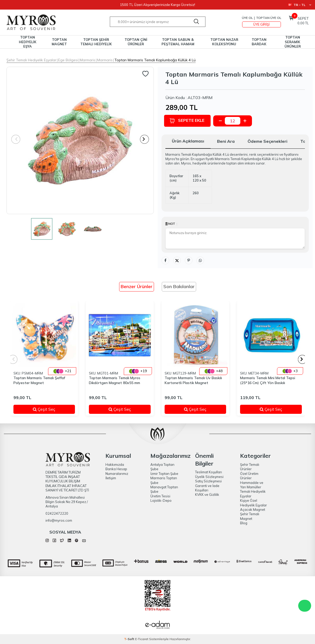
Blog (244, 523)
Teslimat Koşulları (209, 472)
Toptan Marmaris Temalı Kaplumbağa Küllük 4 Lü (155, 60)
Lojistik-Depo (161, 500)
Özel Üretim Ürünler (249, 476)
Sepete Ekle (188, 121)
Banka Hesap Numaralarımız (117, 471)
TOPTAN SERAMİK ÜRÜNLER (293, 42)
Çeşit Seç (51, 409)
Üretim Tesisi (160, 496)
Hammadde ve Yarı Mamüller (252, 485)
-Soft (130, 639)
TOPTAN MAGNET (59, 42)
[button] (144, 139)
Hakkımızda (115, 465)
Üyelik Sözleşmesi (209, 477)
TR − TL (300, 5)
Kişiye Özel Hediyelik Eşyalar (253, 503)
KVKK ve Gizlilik (207, 495)
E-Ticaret (142, 639)
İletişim (111, 478)
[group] (80, 140)
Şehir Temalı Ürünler (250, 467)
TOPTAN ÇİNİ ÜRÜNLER (136, 42)
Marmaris (88, 60)
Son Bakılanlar (179, 286)
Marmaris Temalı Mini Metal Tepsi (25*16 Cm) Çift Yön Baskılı (268, 380)
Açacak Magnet (253, 510)
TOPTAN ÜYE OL (269, 18)
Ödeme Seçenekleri (267, 141)
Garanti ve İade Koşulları (207, 488)
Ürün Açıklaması (188, 141)
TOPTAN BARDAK (259, 42)
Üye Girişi (261, 24)
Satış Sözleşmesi (208, 481)
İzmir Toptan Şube (164, 474)
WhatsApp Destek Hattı (305, 606)
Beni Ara (226, 141)
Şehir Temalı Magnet (250, 516)
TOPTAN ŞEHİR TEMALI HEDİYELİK (96, 42)
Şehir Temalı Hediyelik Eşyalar (31, 60)
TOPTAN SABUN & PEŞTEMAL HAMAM (178, 42)
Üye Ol (247, 18)
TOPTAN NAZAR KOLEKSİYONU (224, 42)
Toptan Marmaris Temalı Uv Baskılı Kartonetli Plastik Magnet (193, 380)
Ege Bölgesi (68, 60)
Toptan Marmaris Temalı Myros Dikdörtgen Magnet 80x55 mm (115, 380)
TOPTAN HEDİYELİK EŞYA (28, 42)
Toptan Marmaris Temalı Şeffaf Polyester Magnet (39, 380)
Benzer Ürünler (137, 286)
